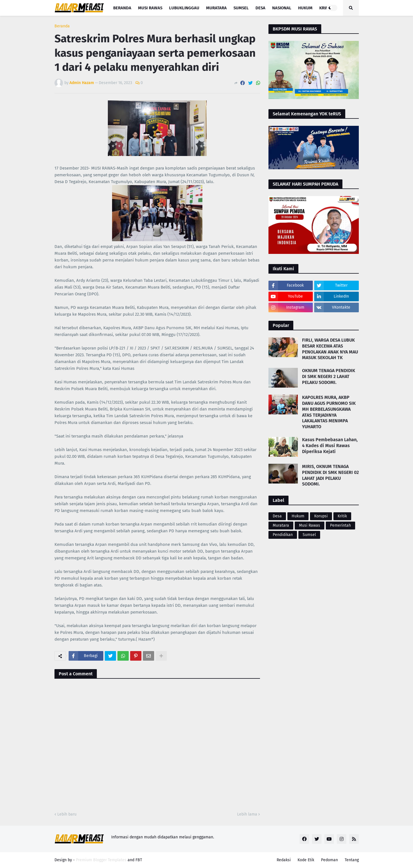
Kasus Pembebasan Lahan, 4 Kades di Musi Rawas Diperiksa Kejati (330, 446)
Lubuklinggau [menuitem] (184, 8)
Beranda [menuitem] (122, 8)
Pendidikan (283, 535)
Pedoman (329, 860)
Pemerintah (340, 525)
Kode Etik (306, 860)
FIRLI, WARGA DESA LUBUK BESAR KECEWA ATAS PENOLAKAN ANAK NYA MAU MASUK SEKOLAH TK (330, 349)
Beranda (62, 26)
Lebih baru (67, 814)
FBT (139, 860)
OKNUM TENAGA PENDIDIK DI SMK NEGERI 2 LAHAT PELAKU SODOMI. (329, 376)
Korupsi (321, 516)
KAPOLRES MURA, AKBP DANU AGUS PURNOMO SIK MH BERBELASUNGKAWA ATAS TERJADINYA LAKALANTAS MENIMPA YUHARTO (329, 412)
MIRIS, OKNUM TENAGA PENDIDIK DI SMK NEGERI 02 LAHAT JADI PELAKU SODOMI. (330, 475)
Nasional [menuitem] (282, 8)
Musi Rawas (310, 525)
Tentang (352, 860)
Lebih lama (247, 814)
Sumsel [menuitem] (241, 8)
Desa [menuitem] (260, 8)
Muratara (281, 525)
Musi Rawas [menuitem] (150, 8)
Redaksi (284, 860)
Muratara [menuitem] (216, 8)
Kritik (342, 516)
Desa (277, 516)
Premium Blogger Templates (101, 860)
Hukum (298, 516)
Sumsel (309, 535)
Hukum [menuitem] (305, 8)
